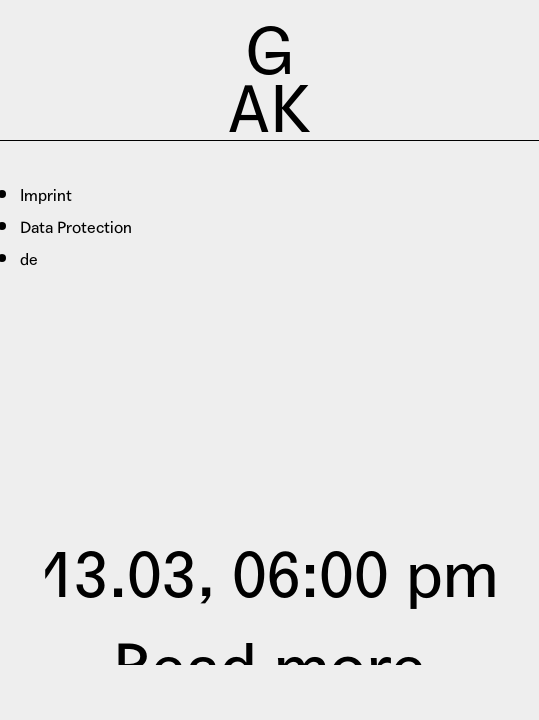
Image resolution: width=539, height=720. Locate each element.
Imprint (46, 195)
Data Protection (76, 227)
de (29, 259)
